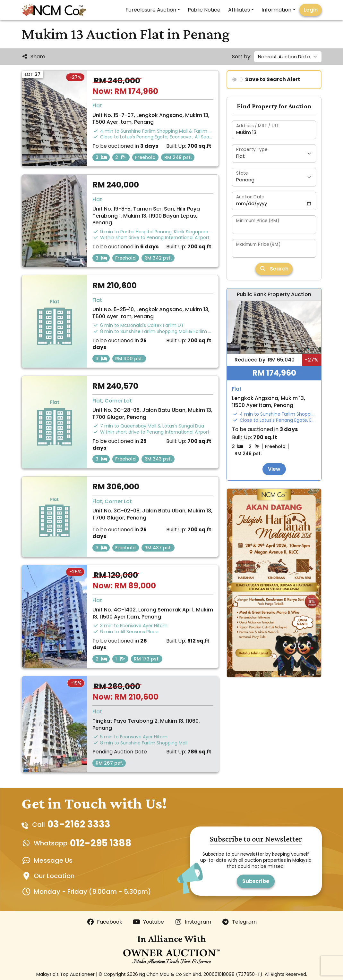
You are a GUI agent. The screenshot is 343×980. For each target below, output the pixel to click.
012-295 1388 (101, 843)
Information (276, 10)
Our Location (54, 876)
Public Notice (204, 10)
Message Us (53, 860)
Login (311, 10)
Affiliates (239, 10)
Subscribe (256, 881)
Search (274, 269)
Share (33, 57)
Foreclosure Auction (151, 10)
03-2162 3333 (79, 824)
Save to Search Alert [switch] (273, 79)
